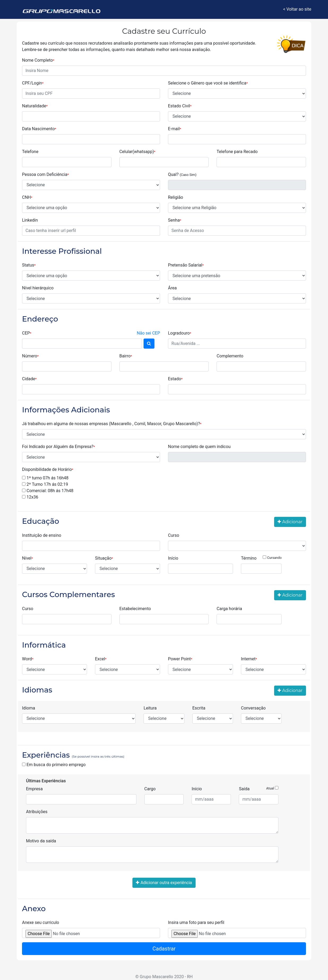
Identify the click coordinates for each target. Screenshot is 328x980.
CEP (91, 333)
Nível (27, 558)
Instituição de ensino (42, 535)
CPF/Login (33, 83)
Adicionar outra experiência (164, 883)
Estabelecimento (135, 609)
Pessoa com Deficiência (45, 174)
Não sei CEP (148, 333)
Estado (175, 379)
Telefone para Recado (237, 152)
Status (29, 265)
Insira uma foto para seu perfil (196, 922)
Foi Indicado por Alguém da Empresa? (59, 447)
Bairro (126, 356)
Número (30, 356)
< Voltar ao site (297, 9)
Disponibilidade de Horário (48, 469)
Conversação (253, 708)
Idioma (29, 708)
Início (173, 558)
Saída (258, 789)
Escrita (199, 708)
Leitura (150, 708)
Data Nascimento (39, 129)
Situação (104, 558)
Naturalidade (35, 106)
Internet (249, 659)
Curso (174, 535)
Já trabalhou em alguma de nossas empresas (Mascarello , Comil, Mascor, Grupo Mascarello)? (112, 424)
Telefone (30, 152)
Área (172, 288)
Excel (101, 659)
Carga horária (229, 609)
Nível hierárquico (38, 288)
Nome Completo (38, 60)
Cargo (150, 789)
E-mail (175, 129)
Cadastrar (164, 949)
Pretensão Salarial (186, 265)
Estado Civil (180, 106)
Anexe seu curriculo (41, 922)
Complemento (230, 356)
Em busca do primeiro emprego (54, 765)
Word (28, 659)
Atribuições (37, 812)
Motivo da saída (41, 841)
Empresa (34, 789)
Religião (176, 197)
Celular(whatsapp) (137, 152)
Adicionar (290, 522)
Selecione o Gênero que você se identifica (208, 83)
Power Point (180, 659)
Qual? (182, 174)
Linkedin (30, 220)
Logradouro (180, 333)
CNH (27, 197)
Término (261, 558)
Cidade (29, 379)
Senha (175, 220)
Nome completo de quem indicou (199, 447)
